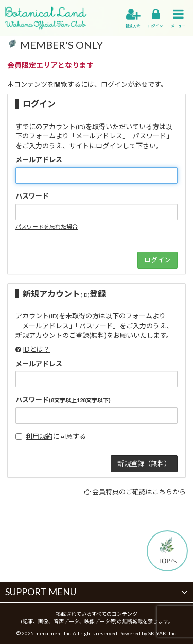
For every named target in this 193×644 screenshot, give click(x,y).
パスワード (32, 196)
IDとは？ (36, 349)
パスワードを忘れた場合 (47, 227)
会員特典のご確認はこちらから (139, 492)
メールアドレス (39, 159)
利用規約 (39, 436)
